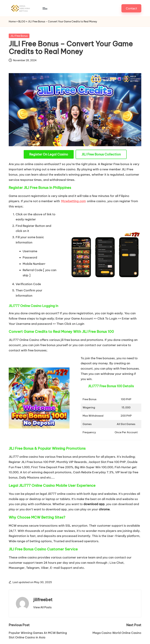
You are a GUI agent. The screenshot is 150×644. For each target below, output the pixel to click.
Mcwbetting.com (73, 193)
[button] (131, 4)
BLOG (22, 14)
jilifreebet (43, 592)
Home (12, 14)
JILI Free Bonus (19, 28)
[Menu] (21, 4)
